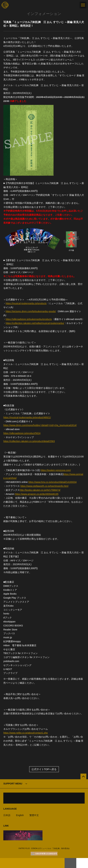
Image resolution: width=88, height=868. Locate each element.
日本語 (7, 815)
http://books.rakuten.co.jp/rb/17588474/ (40, 490)
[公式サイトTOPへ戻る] (83, 777)
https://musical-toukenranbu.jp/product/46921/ (27, 417)
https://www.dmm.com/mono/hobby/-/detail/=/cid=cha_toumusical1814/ (40, 425)
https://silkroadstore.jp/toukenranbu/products (29, 319)
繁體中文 (34, 815)
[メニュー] (83, 5)
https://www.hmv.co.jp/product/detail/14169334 (52, 482)
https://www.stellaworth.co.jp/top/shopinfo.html (44, 486)
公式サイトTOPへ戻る (44, 769)
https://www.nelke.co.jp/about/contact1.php (26, 733)
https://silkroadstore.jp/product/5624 (22, 433)
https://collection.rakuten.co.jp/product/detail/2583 (29, 441)
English (20, 815)
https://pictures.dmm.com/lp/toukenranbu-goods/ (31, 311)
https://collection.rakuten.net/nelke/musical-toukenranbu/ (35, 323)
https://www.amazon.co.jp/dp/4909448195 (37, 494)
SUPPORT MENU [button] (13, 784)
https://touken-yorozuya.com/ (56, 470)
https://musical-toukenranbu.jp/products (26, 303)
